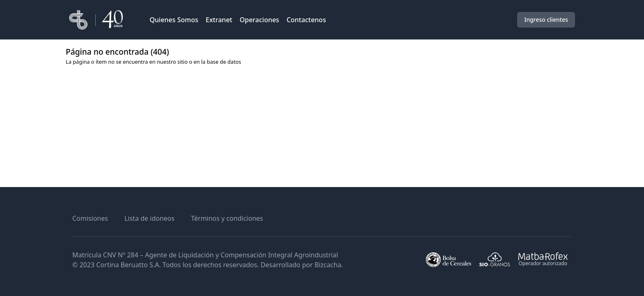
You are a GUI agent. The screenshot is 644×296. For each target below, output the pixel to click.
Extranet (219, 20)
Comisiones (90, 218)
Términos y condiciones (227, 218)
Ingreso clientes (546, 20)
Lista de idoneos (149, 218)
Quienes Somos (174, 20)
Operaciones (259, 20)
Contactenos (306, 20)
